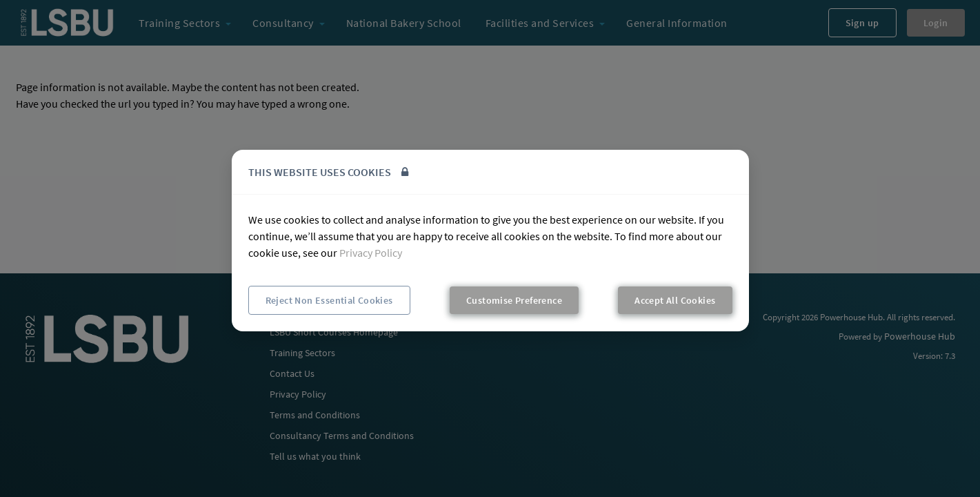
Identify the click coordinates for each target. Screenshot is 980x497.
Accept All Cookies (675, 300)
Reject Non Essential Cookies (329, 300)
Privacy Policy (371, 253)
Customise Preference (514, 300)
